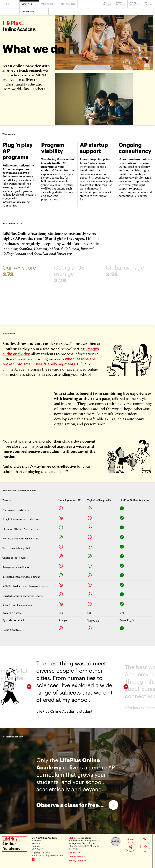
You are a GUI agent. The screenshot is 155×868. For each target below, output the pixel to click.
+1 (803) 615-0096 (41, 853)
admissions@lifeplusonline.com (48, 855)
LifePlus (72, 838)
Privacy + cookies (77, 860)
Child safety (74, 853)
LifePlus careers (77, 857)
